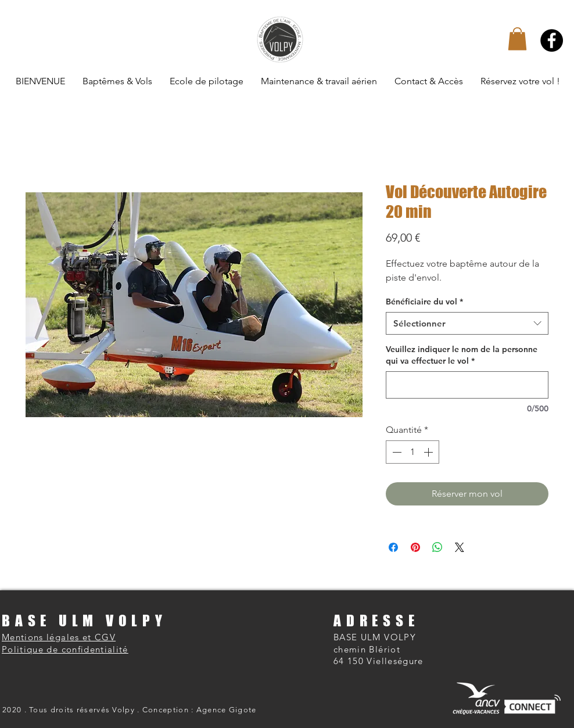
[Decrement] (396, 452)
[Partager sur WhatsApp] (437, 547)
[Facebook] (552, 40)
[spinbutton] (412, 452)
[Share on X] (460, 547)
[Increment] (429, 452)
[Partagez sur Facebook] (393, 547)
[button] (517, 39)
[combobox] (467, 323)
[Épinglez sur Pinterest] (415, 547)
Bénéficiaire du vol (424, 302)
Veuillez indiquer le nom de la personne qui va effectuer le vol (462, 355)
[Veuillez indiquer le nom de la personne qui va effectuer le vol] (467, 385)
